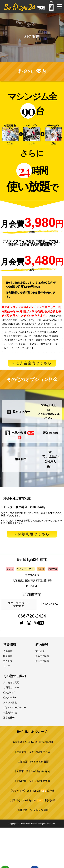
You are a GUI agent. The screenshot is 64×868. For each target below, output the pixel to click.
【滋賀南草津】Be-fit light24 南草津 (32, 791)
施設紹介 (40, 651)
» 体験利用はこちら (32, 534)
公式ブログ (9, 692)
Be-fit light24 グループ (32, 732)
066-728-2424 (32, 616)
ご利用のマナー (11, 687)
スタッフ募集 (10, 703)
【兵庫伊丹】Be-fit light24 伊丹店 (32, 752)
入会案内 (8, 651)
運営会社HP (9, 718)
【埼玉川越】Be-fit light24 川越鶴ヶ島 (32, 800)
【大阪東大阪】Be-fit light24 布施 (32, 771)
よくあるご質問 (11, 682)
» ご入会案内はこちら (32, 363)
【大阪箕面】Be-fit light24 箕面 (32, 762)
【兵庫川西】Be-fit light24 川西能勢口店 (32, 742)
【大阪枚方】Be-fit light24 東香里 (32, 781)
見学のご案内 (42, 656)
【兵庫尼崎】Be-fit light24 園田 (32, 810)
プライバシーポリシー (15, 708)
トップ (7, 666)
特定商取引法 (10, 713)
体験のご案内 (42, 661)
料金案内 (8, 656)
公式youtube (10, 698)
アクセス (8, 661)
